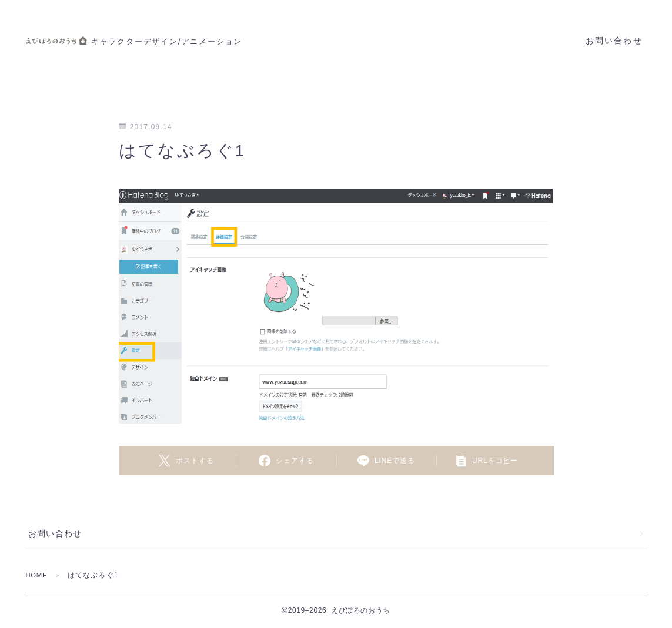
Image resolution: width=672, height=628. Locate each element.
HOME (38, 575)
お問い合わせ (614, 41)
